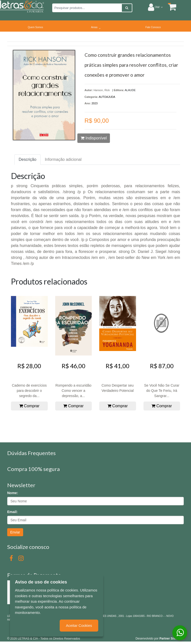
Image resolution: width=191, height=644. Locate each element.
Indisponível (94, 138)
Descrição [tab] (27, 159)
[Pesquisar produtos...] (87, 8)
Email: (12, 512)
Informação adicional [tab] (63, 159)
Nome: (13, 493)
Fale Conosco (153, 27)
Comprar (29, 406)
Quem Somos (35, 27)
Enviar (15, 532)
